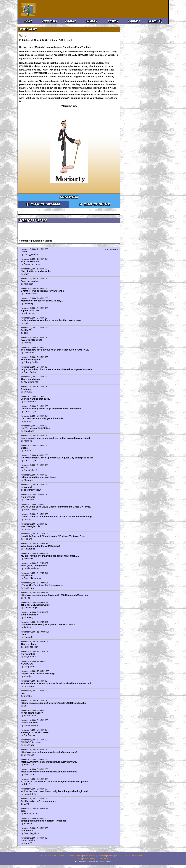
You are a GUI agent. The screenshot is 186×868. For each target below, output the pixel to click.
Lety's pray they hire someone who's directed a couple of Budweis (57, 369)
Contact (134, 21)
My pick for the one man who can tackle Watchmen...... (50, 556)
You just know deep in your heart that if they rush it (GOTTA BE (55, 350)
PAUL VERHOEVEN (31, 340)
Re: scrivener (28, 497)
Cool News (50, 21)
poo (23, 693)
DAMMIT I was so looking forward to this (43, 291)
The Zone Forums (138, 856)
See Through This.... (32, 526)
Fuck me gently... (30, 281)
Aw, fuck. (26, 389)
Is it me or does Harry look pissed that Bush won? (48, 624)
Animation (102, 856)
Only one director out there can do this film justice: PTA (51, 320)
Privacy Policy (89, 858)
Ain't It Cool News (43, 9)
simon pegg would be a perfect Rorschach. (44, 821)
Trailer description (31, 360)
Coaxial (71, 21)
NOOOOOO (27, 664)
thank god (26, 487)
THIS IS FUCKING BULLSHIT (36, 605)
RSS (80, 858)
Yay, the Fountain (30, 261)
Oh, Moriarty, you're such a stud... (39, 801)
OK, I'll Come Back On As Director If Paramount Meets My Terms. (56, 507)
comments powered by (36, 241)
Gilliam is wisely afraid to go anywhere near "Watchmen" (51, 409)
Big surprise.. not (30, 310)
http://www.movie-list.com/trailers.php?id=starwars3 (49, 752)
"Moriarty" (40, 47)
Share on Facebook (43, 204)
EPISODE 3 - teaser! (32, 742)
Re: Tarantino (28, 654)
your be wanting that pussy (36, 399)
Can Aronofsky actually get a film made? (43, 418)
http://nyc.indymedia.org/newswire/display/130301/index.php (53, 703)
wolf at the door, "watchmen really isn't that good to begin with (55, 791)
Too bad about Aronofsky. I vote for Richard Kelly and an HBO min (56, 683)
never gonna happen (32, 713)
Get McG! (26, 330)
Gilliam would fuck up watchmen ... (40, 477)
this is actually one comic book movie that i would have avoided (55, 438)
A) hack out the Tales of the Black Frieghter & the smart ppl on (54, 781)
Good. (24, 252)
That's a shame (29, 644)
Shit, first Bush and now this (36, 271)
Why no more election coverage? (39, 673)
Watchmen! (27, 830)
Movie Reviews (90, 856)
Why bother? (28, 575)
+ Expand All (111, 249)
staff (70, 40)
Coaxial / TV (63, 856)
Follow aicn (69, 197)
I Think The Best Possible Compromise (42, 585)
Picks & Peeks (76, 856)
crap (23, 811)
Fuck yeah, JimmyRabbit (34, 566)
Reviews (92, 21)
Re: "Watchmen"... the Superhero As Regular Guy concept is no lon (57, 458)
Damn (24, 634)
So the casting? (29, 615)
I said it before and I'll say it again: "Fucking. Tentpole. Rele (53, 536)
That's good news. (31, 379)
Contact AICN (102, 858)
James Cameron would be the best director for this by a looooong (56, 516)
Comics (113, 21)
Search (155, 21)
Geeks (24, 448)
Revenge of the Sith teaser (35, 732)
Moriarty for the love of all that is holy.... (42, 301)
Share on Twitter (95, 204)
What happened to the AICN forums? (41, 546)
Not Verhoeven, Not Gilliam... (36, 428)
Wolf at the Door (30, 723)
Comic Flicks (28, 840)
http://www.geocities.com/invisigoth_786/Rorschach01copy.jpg (55, 595)
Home (28, 21)
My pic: (25, 467)
